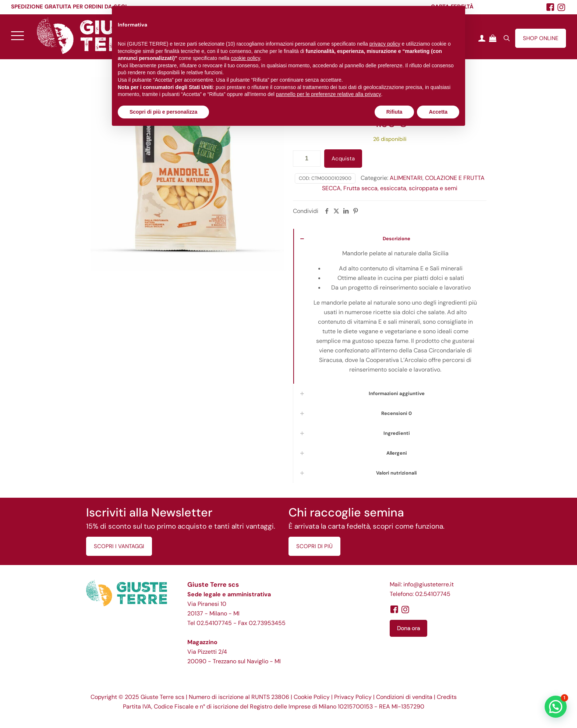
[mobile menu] (17, 35)
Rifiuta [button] (394, 112)
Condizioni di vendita (404, 697)
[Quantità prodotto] (307, 159)
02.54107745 (214, 623)
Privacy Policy (353, 697)
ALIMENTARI (406, 178)
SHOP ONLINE (541, 38)
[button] (556, 707)
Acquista (343, 159)
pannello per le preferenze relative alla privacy (329, 94)
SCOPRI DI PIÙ (314, 546)
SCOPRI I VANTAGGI (119, 546)
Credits (447, 697)
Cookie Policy (312, 697)
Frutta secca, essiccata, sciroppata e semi (400, 188)
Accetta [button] (438, 112)
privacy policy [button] (385, 44)
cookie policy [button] (245, 58)
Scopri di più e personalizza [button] (163, 112)
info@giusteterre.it (429, 584)
